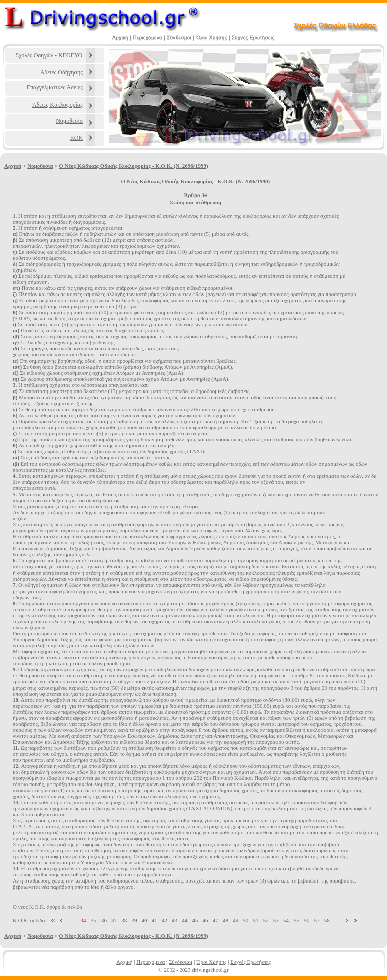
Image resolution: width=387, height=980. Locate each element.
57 (317, 920)
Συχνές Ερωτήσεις (251, 962)
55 (296, 920)
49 (235, 920)
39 (134, 920)
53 (276, 920)
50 (246, 920)
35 (94, 920)
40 (144, 920)
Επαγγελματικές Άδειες (55, 87)
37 (114, 920)
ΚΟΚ (77, 138)
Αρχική (13, 166)
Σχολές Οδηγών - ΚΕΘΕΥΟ (49, 55)
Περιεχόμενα (151, 962)
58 (327, 920)
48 (225, 920)
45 (195, 920)
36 (104, 920)
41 (155, 920)
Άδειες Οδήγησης (62, 72)
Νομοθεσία (69, 121)
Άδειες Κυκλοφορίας (58, 105)
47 (215, 920)
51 (256, 920)
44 (185, 920)
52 (266, 920)
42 (165, 920)
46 (205, 920)
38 (124, 920)
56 (306, 920)
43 (175, 920)
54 (286, 920)
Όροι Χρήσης (212, 962)
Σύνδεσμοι (181, 962)
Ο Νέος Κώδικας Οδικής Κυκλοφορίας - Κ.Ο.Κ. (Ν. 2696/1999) (133, 166)
